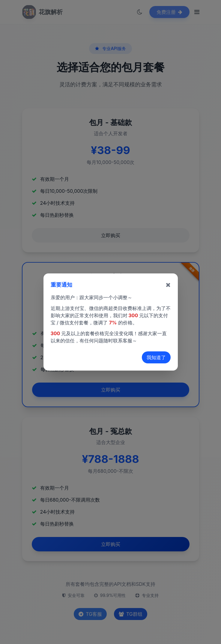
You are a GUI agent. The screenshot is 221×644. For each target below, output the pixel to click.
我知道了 (156, 357)
